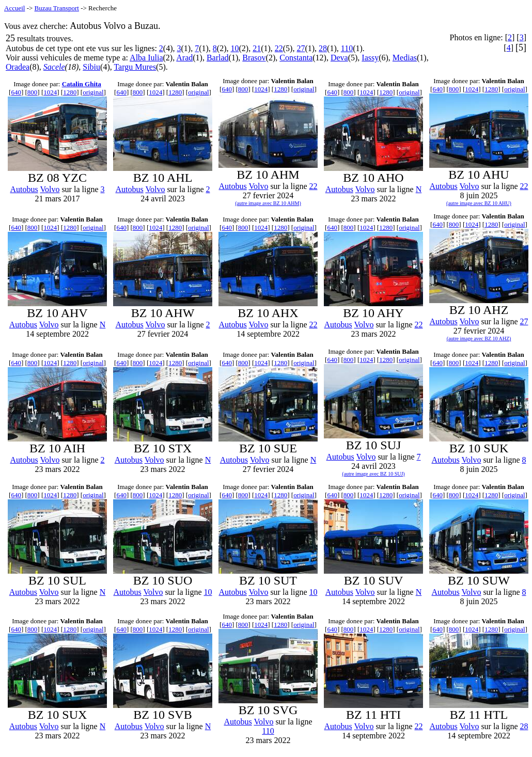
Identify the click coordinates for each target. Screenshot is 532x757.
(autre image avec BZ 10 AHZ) (479, 338)
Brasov (254, 58)
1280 (70, 92)
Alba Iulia (146, 58)
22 (279, 48)
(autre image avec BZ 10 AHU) (479, 203)
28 (323, 48)
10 (234, 48)
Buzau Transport (57, 8)
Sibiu (91, 67)
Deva (339, 58)
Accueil (14, 8)
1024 (50, 92)
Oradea (18, 67)
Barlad (218, 58)
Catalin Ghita (82, 84)
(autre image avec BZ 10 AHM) (268, 203)
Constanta (296, 58)
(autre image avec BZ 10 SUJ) (373, 474)
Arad (184, 58)
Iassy (370, 58)
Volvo (50, 189)
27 (301, 48)
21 (257, 48)
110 (347, 48)
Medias (405, 58)
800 (33, 92)
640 (16, 92)
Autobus (24, 189)
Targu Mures (135, 67)
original (93, 92)
